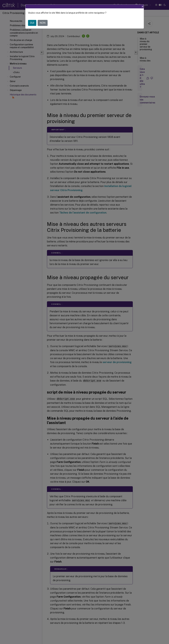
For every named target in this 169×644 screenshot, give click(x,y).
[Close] (143, 6)
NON (43, 23)
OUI (32, 23)
